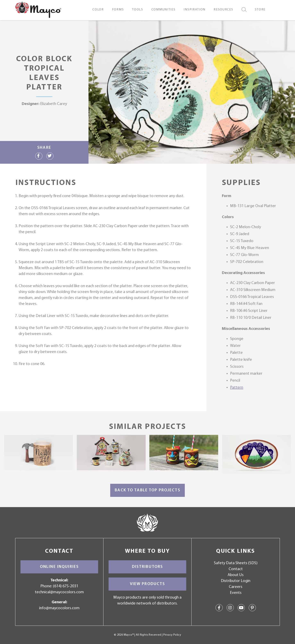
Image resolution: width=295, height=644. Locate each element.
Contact (236, 569)
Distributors (147, 567)
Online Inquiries (59, 567)
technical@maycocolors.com (59, 592)
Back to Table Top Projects (147, 490)
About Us (236, 575)
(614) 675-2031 (66, 586)
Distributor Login (236, 581)
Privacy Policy (172, 635)
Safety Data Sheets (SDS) (236, 563)
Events (236, 593)
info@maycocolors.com (59, 608)
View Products (147, 584)
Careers (236, 587)
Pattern (237, 388)
